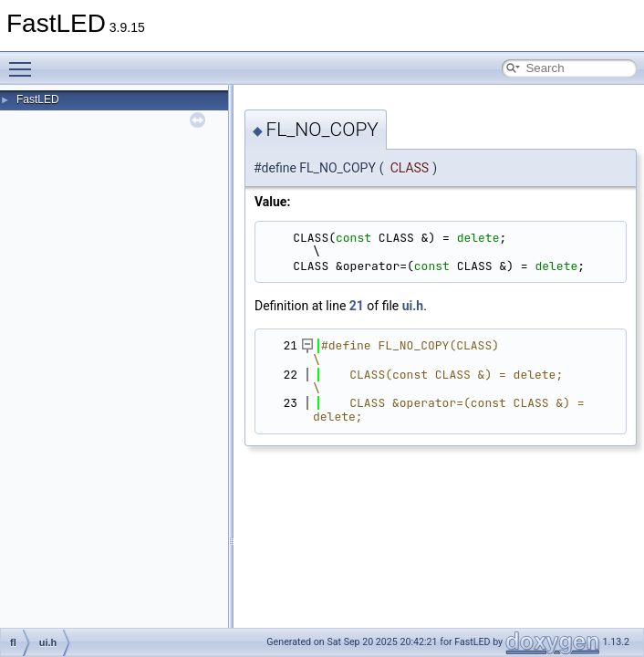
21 (357, 306)
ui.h (413, 306)
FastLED (38, 99)
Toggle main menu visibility (25, 61)
